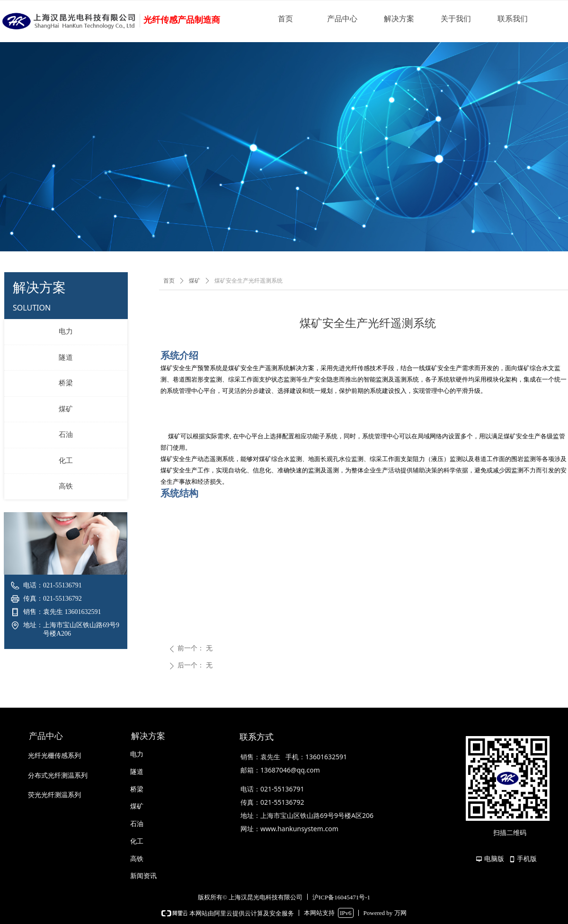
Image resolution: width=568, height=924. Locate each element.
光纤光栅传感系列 (54, 756)
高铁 (66, 486)
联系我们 (513, 19)
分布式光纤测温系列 (58, 776)
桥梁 (66, 383)
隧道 (66, 357)
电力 (66, 331)
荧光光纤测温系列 (54, 795)
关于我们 (456, 19)
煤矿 (66, 409)
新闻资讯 (143, 876)
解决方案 (399, 19)
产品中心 (342, 19)
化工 (66, 461)
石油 (66, 435)
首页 (285, 19)
